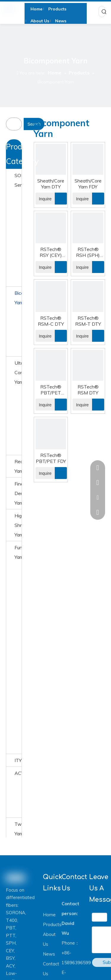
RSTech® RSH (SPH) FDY (88, 252)
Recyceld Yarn (18, 466)
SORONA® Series (18, 180)
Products (52, 924)
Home (49, 915)
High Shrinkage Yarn (18, 525)
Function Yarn (18, 552)
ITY (18, 760)
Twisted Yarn (18, 829)
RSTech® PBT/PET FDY (51, 458)
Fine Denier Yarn (18, 493)
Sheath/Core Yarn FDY (88, 184)
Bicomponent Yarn (18, 298)
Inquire (44, 199)
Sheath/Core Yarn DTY (51, 184)
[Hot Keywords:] (104, 12)
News (49, 954)
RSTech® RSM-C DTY (51, 321)
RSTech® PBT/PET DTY (51, 390)
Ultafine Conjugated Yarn (18, 372)
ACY (18, 773)
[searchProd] (18, 124)
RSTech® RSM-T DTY (88, 321)
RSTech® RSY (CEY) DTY (51, 252)
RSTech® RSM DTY (88, 390)
